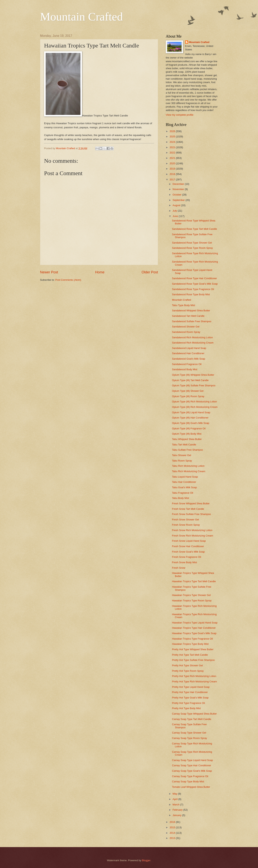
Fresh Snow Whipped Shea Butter (191, 503)
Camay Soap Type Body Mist (188, 781)
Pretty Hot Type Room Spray (188, 671)
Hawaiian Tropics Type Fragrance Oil (192, 639)
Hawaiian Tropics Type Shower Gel (191, 595)
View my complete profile (180, 115)
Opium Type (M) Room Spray (188, 396)
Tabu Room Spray (182, 461)
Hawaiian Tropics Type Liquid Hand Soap (195, 623)
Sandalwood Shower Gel (186, 327)
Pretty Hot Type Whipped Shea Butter (193, 649)
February (178, 810)
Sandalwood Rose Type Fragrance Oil (193, 289)
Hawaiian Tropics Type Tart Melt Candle (194, 581)
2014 (173, 833)
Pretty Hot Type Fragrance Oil (188, 703)
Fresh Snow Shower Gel (185, 520)
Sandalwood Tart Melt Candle (188, 316)
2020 (173, 163)
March (176, 805)
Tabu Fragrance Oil (183, 493)
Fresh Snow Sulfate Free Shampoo (191, 514)
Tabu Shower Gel (182, 455)
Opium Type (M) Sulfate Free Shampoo (194, 385)
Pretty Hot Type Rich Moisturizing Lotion (194, 676)
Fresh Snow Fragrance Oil (186, 557)
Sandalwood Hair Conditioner (188, 353)
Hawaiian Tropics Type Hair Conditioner (194, 628)
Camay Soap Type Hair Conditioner (191, 765)
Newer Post (49, 272)
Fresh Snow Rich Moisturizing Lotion (192, 530)
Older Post (150, 272)
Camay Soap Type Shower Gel (189, 733)
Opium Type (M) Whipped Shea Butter (193, 375)
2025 (173, 136)
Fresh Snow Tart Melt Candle (188, 509)
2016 (173, 822)
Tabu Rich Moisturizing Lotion (188, 466)
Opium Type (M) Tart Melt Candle (190, 380)
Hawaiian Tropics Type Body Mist (190, 644)
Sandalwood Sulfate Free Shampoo (192, 321)
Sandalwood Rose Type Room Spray (192, 248)
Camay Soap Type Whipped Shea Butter (194, 714)
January (177, 815)
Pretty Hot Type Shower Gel (187, 665)
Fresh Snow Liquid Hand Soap (189, 541)
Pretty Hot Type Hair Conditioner (190, 692)
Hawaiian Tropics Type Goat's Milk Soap (194, 633)
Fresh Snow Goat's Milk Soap (188, 552)
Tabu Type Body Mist (183, 305)
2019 (173, 169)
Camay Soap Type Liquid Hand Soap (192, 760)
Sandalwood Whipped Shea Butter (191, 310)
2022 (173, 153)
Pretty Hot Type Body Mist (186, 708)
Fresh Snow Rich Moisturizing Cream (193, 536)
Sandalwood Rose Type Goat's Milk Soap (195, 284)
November (179, 189)
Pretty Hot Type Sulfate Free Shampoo (193, 660)
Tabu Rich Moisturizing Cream (189, 471)
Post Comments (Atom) (68, 280)
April (175, 799)
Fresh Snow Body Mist (184, 562)
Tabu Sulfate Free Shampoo (187, 450)
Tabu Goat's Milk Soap (184, 487)
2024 (173, 142)
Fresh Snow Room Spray (186, 525)
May (175, 794)
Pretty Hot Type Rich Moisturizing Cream (194, 682)
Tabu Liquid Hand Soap (185, 477)
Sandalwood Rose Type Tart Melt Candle (194, 229)
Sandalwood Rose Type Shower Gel (192, 243)
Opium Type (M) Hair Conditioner (190, 418)
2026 (173, 131)
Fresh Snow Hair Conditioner (188, 546)
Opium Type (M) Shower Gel (188, 391)
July (175, 211)
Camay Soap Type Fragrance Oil (190, 776)
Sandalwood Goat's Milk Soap (188, 359)
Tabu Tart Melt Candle (184, 445)
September (179, 200)
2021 (173, 158)
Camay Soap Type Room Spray (189, 738)
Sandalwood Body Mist (185, 369)
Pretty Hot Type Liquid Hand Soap (191, 687)
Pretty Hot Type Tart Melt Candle (190, 655)
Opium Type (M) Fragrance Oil (189, 428)
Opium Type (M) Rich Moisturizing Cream (195, 407)
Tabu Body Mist (180, 498)
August (177, 205)
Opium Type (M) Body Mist (187, 434)
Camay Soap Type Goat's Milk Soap (192, 771)
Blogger (146, 860)
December (179, 184)
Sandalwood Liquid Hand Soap (189, 348)
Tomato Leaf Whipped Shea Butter (191, 787)
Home (100, 272)
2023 (173, 147)
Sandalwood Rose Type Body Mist (191, 294)
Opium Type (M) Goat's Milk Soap (191, 423)
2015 (173, 827)
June (176, 216)
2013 (173, 838)
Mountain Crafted (81, 17)
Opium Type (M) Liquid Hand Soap (191, 412)
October (177, 195)
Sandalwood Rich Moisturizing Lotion (192, 337)
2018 (173, 174)
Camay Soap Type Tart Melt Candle (192, 719)
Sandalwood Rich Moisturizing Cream (193, 343)
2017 (173, 180)
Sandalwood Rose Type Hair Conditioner (194, 278)
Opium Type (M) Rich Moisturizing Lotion (194, 402)
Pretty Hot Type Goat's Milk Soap (190, 698)
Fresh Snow (179, 568)
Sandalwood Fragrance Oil (187, 364)
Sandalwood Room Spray (186, 332)
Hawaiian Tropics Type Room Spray (192, 601)
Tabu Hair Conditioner (184, 482)
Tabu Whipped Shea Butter (187, 439)
